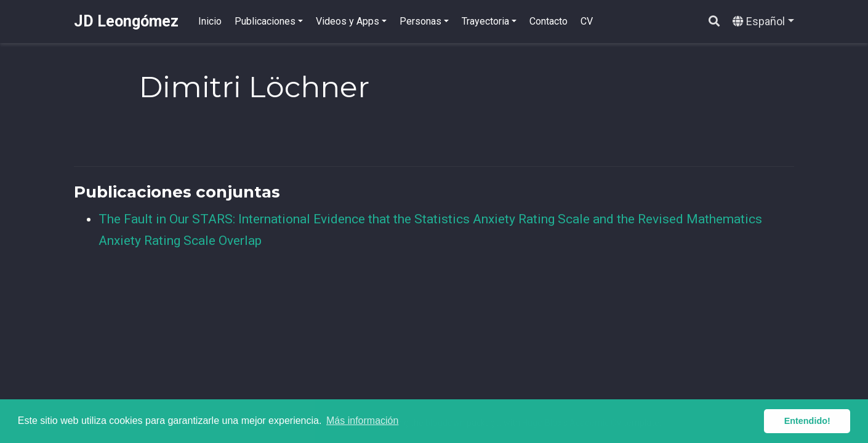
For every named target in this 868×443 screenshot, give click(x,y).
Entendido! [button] (807, 421)
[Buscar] (714, 22)
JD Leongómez (126, 21)
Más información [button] (362, 421)
